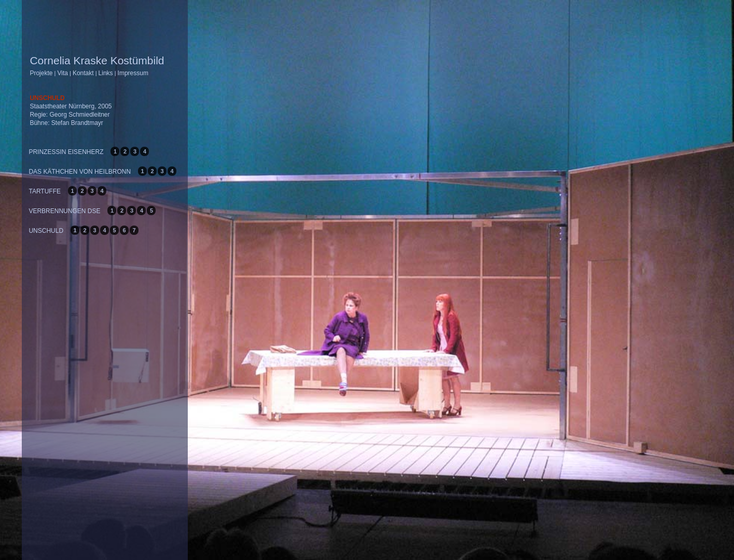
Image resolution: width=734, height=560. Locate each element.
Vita (62, 73)
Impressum (133, 73)
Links (106, 73)
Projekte (41, 73)
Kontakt (83, 73)
